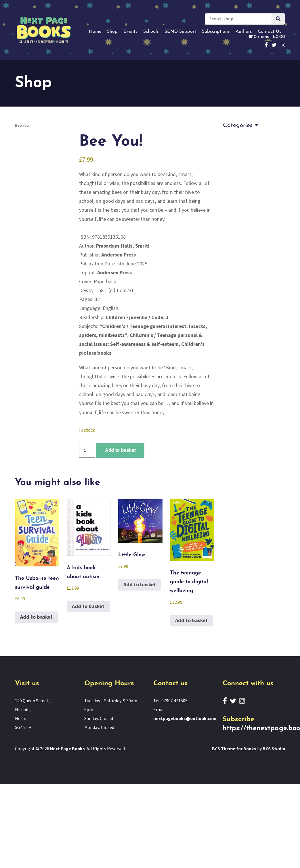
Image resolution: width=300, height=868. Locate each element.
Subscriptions (216, 32)
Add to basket (120, 450)
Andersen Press (119, 255)
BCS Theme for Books (234, 749)
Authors (244, 32)
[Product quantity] (87, 450)
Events (130, 32)
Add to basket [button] (36, 617)
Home (95, 32)
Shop (112, 32)
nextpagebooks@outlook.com (185, 719)
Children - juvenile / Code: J (137, 318)
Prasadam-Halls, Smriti (123, 246)
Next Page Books (67, 749)
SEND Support (180, 32)
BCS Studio (274, 749)
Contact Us (270, 32)
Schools (151, 32)
